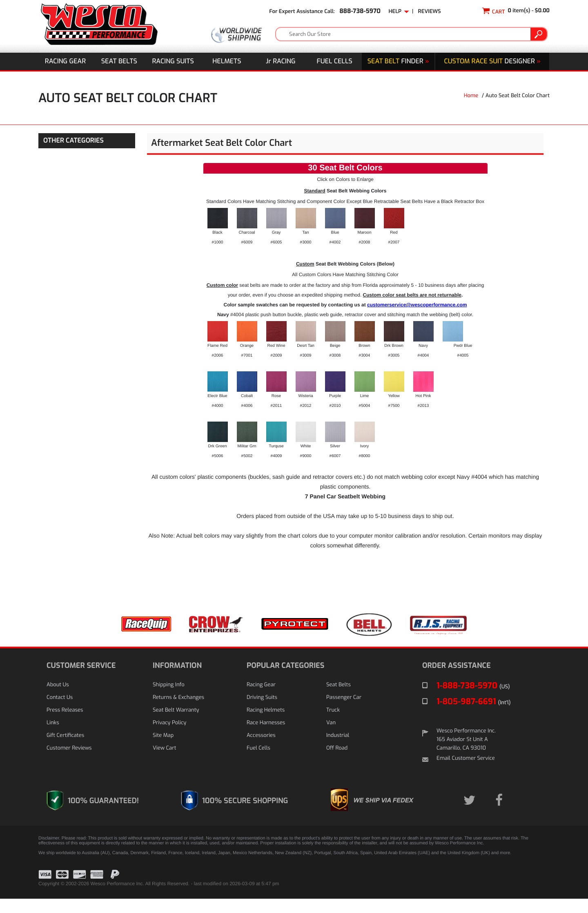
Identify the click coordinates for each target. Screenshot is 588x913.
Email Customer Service (466, 773)
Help (399, 12)
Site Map (163, 750)
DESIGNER (492, 61)
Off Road (337, 762)
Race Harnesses (266, 737)
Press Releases (65, 724)
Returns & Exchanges (178, 712)
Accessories (261, 750)
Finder (398, 61)
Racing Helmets (266, 724)
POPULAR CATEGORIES (285, 680)
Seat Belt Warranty (176, 724)
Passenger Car (344, 712)
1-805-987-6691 (474, 716)
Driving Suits (262, 712)
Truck (333, 724)
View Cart (164, 762)
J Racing (281, 61)
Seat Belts (119, 61)
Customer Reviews (69, 762)
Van (331, 737)
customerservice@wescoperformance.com (417, 317)
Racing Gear (65, 61)
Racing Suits (173, 61)
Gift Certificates (65, 750)
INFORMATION (177, 680)
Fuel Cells (335, 61)
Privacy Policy (169, 737)
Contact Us (60, 712)
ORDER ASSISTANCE (457, 680)
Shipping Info (169, 699)
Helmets (227, 61)
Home (471, 96)
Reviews (430, 12)
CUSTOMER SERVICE (81, 680)
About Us (58, 699)
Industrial (338, 750)
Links (53, 737)
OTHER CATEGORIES (73, 141)
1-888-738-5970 (473, 700)
